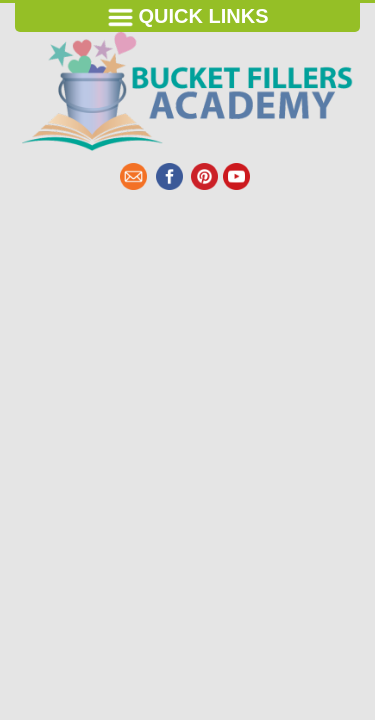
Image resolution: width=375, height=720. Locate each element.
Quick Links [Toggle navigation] (188, 17)
